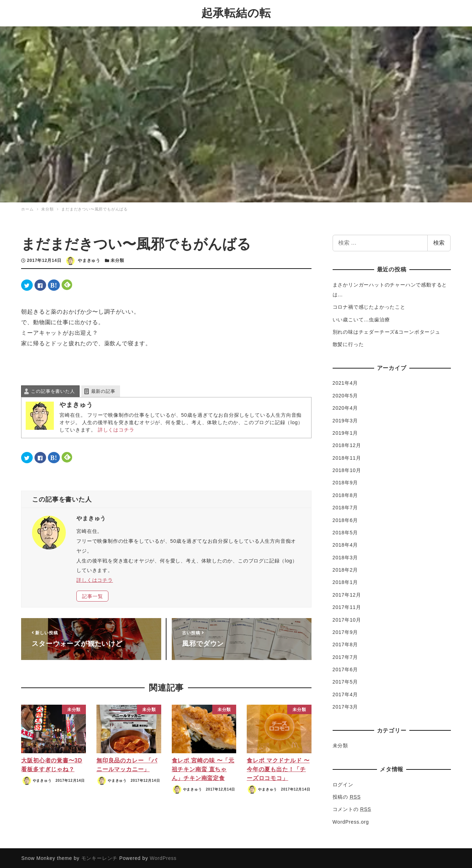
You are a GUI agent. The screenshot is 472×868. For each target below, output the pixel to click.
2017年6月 (345, 669)
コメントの (352, 809)
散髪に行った (348, 344)
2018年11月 (347, 457)
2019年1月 (345, 432)
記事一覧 (92, 595)
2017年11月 (347, 606)
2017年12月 (347, 594)
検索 (439, 242)
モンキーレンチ (100, 857)
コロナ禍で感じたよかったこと (369, 306)
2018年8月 (345, 495)
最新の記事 (103, 391)
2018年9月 (345, 482)
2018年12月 (347, 445)
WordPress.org (351, 821)
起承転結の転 (236, 13)
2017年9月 (345, 631)
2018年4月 (345, 544)
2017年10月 (347, 619)
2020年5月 (345, 395)
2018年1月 (345, 581)
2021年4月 (345, 382)
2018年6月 (345, 519)
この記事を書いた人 (53, 391)
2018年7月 (345, 507)
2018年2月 (345, 569)
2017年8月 (345, 644)
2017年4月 (345, 694)
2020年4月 (345, 407)
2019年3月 (345, 420)
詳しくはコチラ (116, 429)
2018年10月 (347, 470)
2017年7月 (345, 656)
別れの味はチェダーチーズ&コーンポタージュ (386, 331)
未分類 (117, 260)
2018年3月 (345, 556)
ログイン (343, 784)
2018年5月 (345, 532)
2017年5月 (345, 681)
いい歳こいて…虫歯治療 (361, 319)
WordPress (163, 857)
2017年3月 (345, 706)
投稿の (347, 796)
